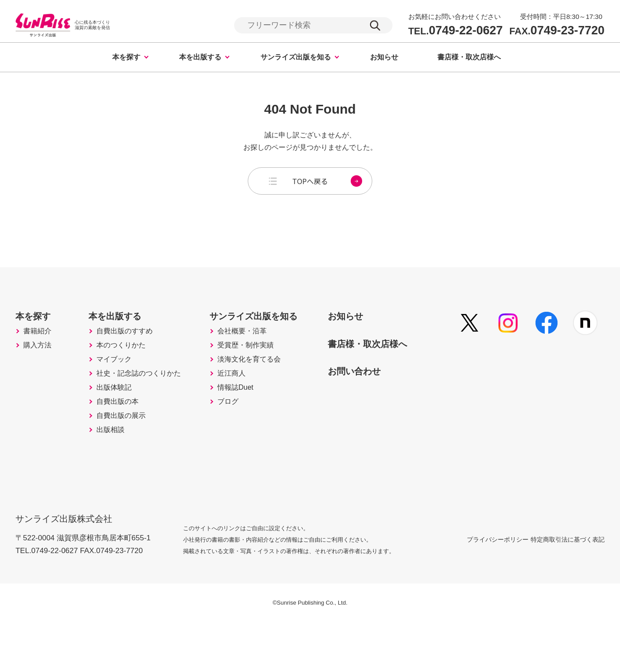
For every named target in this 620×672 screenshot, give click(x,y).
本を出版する (200, 58)
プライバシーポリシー (477, 588)
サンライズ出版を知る (296, 58)
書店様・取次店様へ (469, 58)
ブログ (246, 446)
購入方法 (36, 374)
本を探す (126, 58)
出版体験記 (121, 428)
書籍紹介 (36, 350)
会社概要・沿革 (261, 347)
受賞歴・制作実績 (265, 366)
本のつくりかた (129, 366)
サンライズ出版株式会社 (70, 562)
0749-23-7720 (557, 31)
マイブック (121, 384)
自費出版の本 (125, 446)
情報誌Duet (254, 428)
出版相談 (117, 483)
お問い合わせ (386, 399)
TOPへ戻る (327, 182)
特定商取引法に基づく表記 (568, 588)
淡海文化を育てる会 (265, 387)
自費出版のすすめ (133, 347)
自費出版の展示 (129, 465)
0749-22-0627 (456, 31)
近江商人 (249, 409)
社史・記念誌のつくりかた (145, 405)
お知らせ (384, 58)
